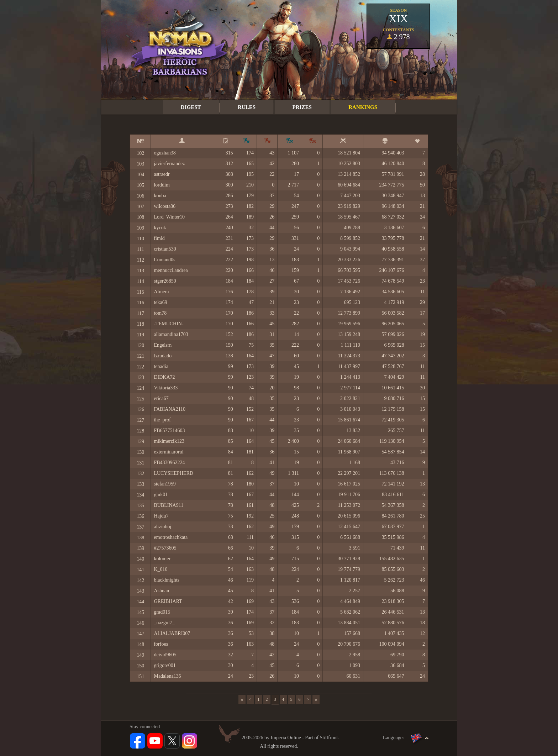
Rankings (363, 107)
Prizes (302, 107)
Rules (247, 107)
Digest (191, 107)
